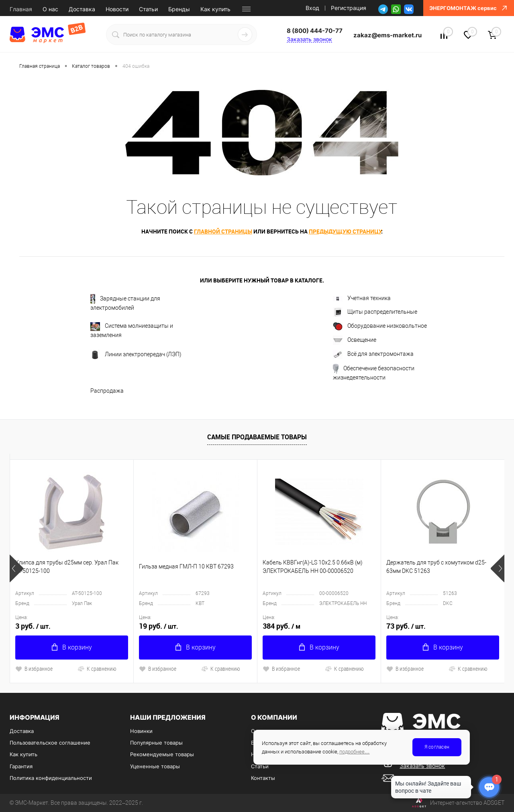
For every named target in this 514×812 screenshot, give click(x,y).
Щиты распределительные (375, 312)
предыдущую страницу (345, 231)
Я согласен (437, 747)
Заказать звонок (309, 39)
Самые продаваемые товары (257, 437)
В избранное (34, 669)
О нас (50, 9)
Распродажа (107, 391)
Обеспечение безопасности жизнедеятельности (374, 372)
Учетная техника (362, 298)
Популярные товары (156, 743)
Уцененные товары (155, 766)
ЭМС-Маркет (32, 803)
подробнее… (355, 752)
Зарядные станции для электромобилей (125, 302)
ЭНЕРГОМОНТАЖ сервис (469, 8)
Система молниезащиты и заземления (132, 330)
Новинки (141, 731)
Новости (117, 9)
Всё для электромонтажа (373, 354)
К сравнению (97, 669)
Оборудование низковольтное (380, 326)
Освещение (355, 340)
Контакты (263, 778)
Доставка (82, 9)
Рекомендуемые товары (162, 754)
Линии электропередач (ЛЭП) (136, 355)
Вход (312, 8)
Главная (21, 9)
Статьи (148, 9)
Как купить (215, 9)
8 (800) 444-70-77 (315, 31)
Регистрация (349, 8)
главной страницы (223, 231)
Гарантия (21, 766)
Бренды (179, 9)
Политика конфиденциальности (51, 778)
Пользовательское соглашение (50, 743)
